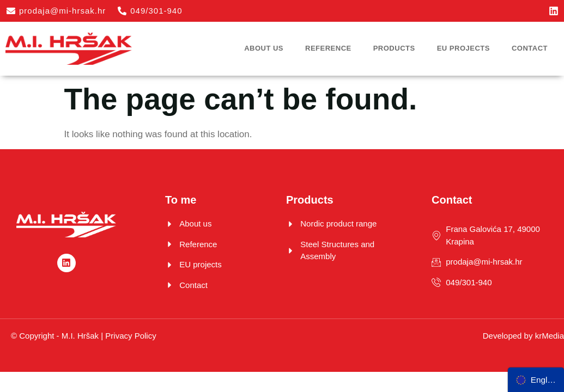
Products (394, 48)
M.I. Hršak (80, 336)
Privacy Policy (131, 336)
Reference (328, 48)
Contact (530, 48)
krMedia (550, 336)
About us (264, 48)
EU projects (463, 48)
